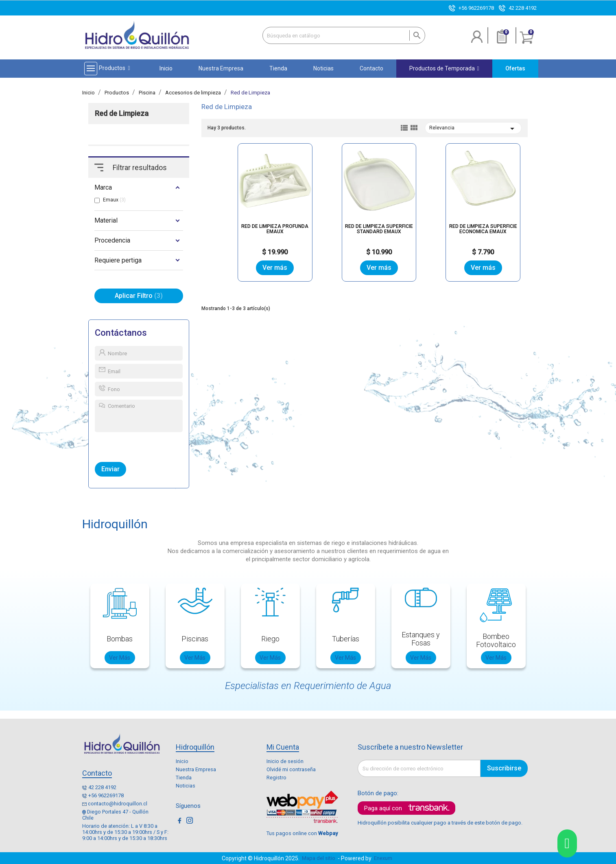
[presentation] (132, 445)
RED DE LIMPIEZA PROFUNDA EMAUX (275, 229)
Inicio (182, 761)
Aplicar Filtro (139, 296)
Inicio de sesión (285, 761)
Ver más (275, 268)
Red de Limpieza (122, 114)
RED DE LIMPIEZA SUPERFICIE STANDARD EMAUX (379, 229)
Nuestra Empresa (196, 769)
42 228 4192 (523, 8)
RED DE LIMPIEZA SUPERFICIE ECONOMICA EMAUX (483, 229)
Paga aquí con (383, 808)
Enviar (110, 469)
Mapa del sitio (319, 858)
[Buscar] (344, 35)
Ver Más (120, 658)
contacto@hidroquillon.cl (118, 804)
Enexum (384, 858)
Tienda (184, 778)
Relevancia (473, 129)
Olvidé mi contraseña (291, 769)
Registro (276, 778)
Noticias (186, 786)
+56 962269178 (476, 8)
